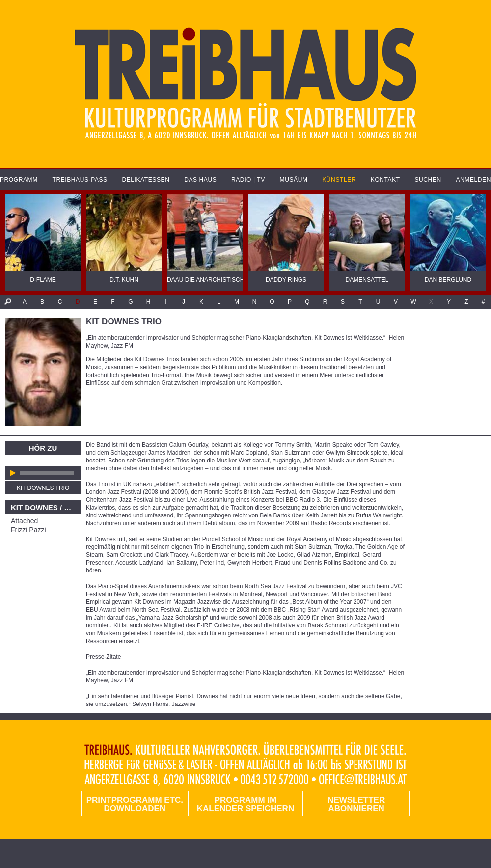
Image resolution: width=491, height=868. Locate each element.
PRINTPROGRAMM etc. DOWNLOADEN (135, 804)
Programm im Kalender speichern (245, 804)
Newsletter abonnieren (356, 804)
